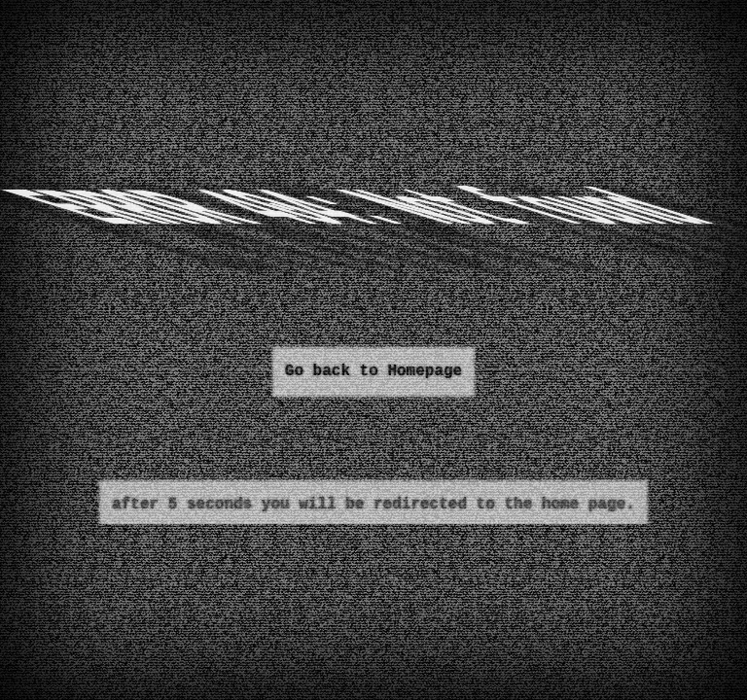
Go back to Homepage (373, 371)
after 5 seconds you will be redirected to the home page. (373, 505)
